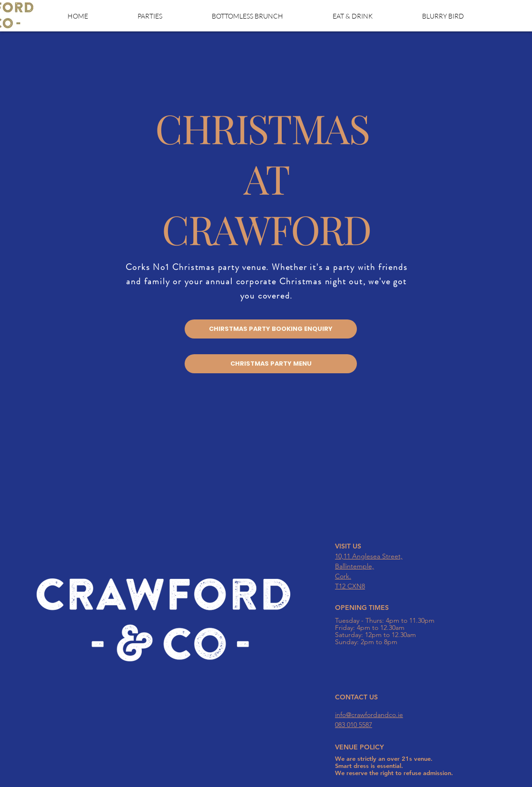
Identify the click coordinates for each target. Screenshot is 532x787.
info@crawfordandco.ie (369, 715)
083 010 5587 (354, 725)
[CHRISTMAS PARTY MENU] (271, 364)
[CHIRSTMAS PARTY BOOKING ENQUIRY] (271, 329)
